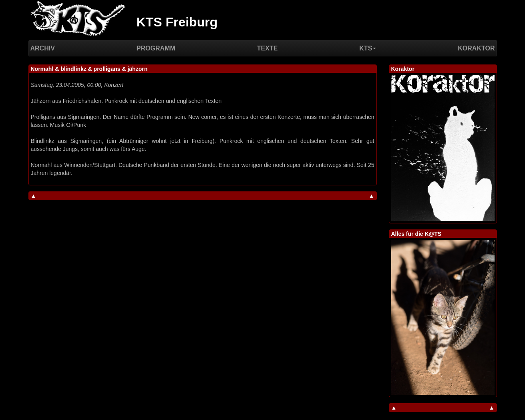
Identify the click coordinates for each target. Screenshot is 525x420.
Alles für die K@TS (416, 234)
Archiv (43, 48)
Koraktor (476, 48)
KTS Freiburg (177, 22)
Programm (156, 48)
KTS (368, 48)
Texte (268, 48)
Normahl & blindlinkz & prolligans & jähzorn (89, 69)
